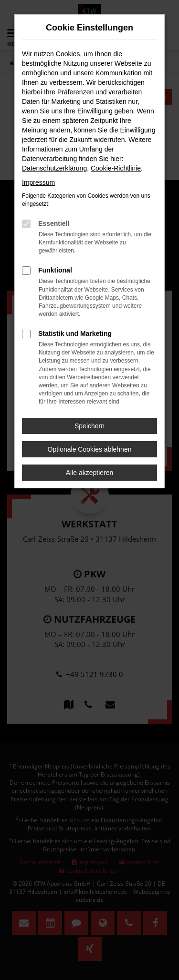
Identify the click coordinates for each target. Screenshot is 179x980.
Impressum (38, 182)
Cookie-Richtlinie (116, 168)
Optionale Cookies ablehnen (90, 449)
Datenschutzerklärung (54, 168)
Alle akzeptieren (90, 473)
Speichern (89, 426)
